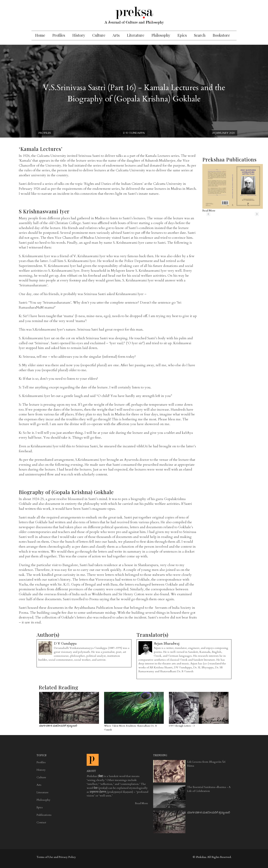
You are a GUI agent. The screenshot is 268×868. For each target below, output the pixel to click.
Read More (142, 803)
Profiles (59, 35)
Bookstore (221, 35)
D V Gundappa (134, 133)
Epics (182, 35)
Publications (44, 815)
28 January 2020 (223, 133)
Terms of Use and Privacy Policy (56, 857)
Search (200, 35)
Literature (136, 35)
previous (208, 214)
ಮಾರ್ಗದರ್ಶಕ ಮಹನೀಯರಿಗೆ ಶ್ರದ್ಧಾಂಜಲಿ (58, 726)
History (79, 35)
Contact (41, 822)
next (257, 214)
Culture (99, 35)
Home (40, 35)
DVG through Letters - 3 (182, 726)
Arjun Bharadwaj (167, 643)
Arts (116, 35)
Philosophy (161, 35)
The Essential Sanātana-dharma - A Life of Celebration (209, 789)
